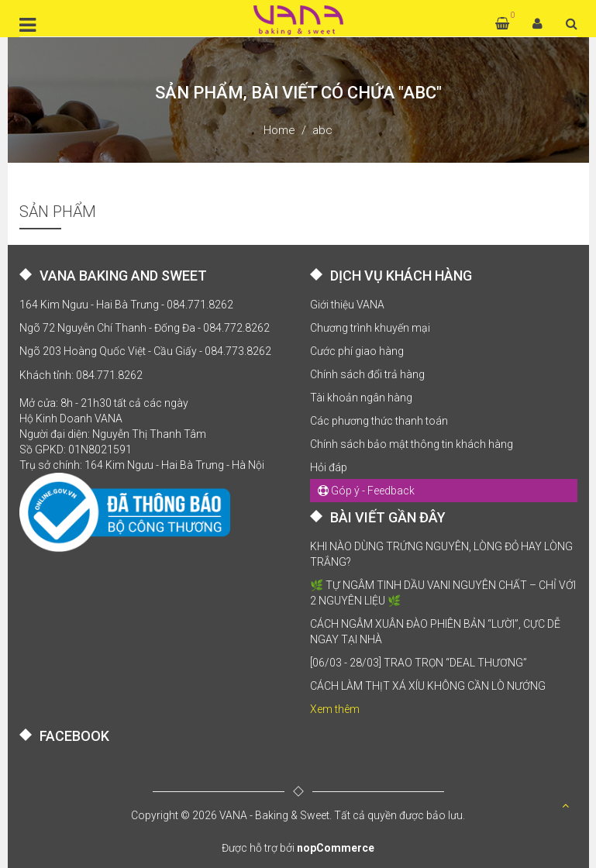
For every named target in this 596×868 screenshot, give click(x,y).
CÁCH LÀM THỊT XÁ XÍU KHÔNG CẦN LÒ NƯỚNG (428, 686)
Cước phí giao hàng (357, 351)
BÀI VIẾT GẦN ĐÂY (388, 517)
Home (279, 130)
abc (322, 130)
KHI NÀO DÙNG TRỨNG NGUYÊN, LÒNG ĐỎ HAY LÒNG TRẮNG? (441, 554)
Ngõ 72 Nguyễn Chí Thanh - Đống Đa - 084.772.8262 (145, 328)
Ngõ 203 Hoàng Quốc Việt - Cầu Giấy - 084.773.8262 (145, 351)
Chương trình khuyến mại (370, 328)
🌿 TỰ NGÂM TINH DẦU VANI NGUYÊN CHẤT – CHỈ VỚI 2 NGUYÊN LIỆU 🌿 (443, 593)
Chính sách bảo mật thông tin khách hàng (412, 444)
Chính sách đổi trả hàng (367, 374)
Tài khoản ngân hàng (361, 398)
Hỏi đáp (329, 467)
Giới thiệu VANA (347, 305)
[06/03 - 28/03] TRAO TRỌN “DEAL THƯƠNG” (419, 663)
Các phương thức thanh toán (379, 421)
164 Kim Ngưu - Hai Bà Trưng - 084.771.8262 (126, 305)
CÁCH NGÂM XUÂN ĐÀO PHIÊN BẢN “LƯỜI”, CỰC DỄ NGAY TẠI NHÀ (435, 632)
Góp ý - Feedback (366, 491)
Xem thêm (335, 709)
